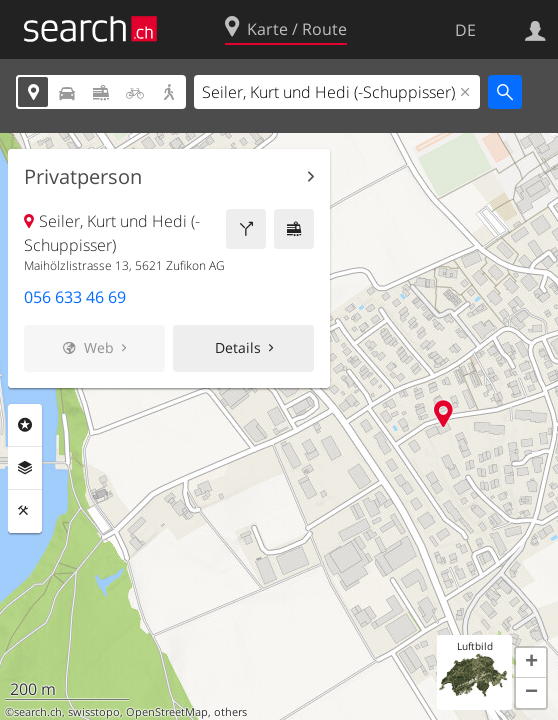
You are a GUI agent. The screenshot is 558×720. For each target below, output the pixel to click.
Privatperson (83, 177)
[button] (531, 663)
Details (238, 347)
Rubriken (25, 425)
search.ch (38, 712)
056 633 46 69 (75, 297)
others (230, 712)
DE (465, 30)
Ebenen (25, 468)
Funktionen (25, 511)
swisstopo (94, 712)
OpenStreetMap (167, 712)
